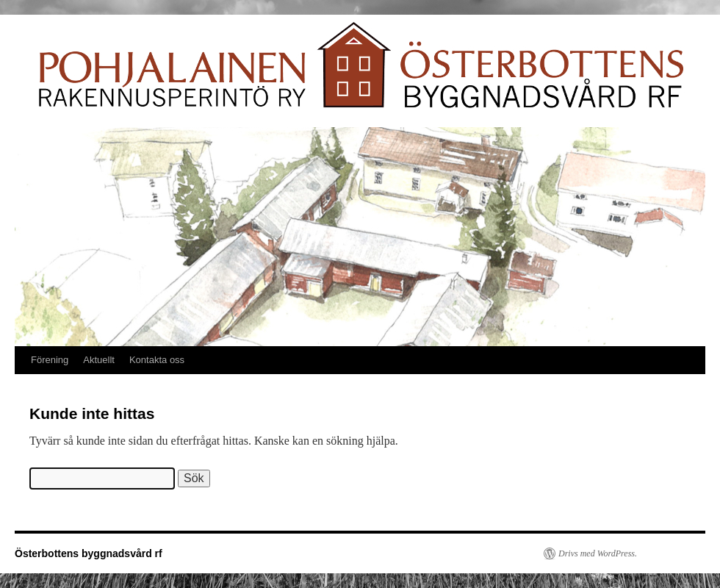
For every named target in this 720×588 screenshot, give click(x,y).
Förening (50, 360)
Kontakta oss (157, 360)
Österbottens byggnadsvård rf (89, 553)
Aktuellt (99, 360)
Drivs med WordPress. (598, 553)
